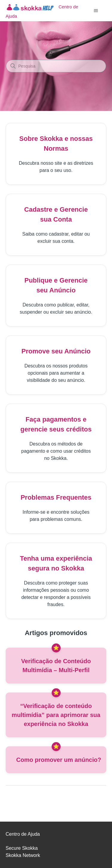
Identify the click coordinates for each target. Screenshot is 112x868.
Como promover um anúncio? (59, 760)
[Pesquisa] (56, 66)
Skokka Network (23, 855)
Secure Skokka (22, 848)
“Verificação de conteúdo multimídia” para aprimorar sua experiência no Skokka (56, 715)
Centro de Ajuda (23, 834)
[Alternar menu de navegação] (96, 11)
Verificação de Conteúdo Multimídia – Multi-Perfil (56, 666)
